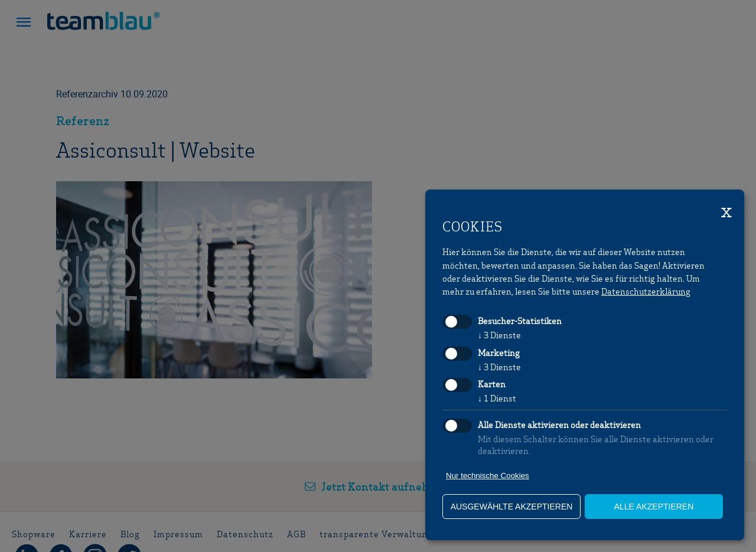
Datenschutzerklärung (646, 291)
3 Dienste (499, 335)
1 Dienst (497, 398)
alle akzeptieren (654, 507)
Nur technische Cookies (488, 476)
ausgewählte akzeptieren (512, 507)
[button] (24, 24)
